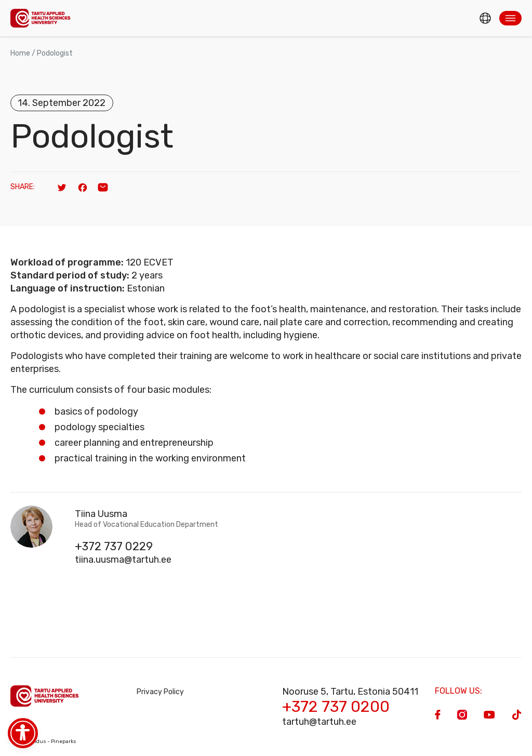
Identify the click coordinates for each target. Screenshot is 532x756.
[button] (510, 18)
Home (20, 53)
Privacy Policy (160, 692)
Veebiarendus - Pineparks (43, 741)
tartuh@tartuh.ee (319, 722)
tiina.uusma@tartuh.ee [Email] (123, 560)
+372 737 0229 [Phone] (114, 547)
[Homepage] (41, 18)
